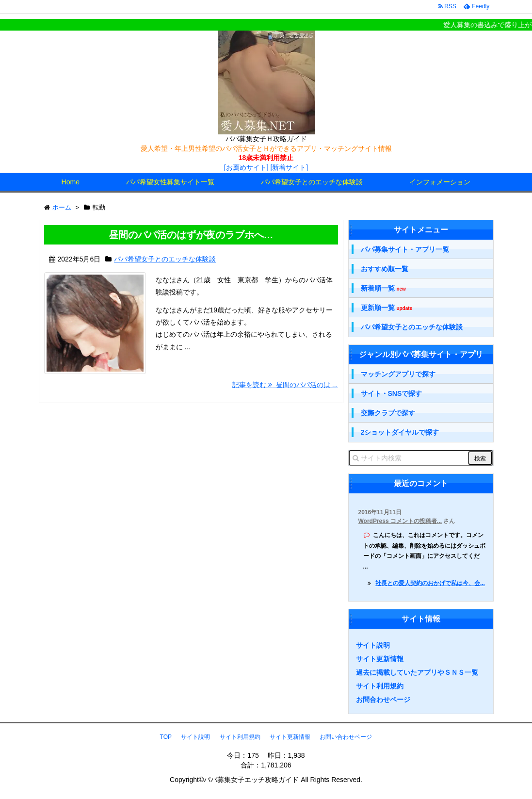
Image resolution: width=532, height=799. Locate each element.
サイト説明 (373, 645)
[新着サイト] (289, 167)
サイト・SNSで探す (392, 393)
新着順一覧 (383, 288)
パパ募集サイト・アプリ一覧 (405, 249)
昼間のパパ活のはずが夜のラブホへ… (191, 235)
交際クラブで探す (388, 413)
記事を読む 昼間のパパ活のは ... (285, 385)
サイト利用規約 (380, 686)
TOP (166, 737)
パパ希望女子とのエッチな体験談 (312, 182)
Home (71, 182)
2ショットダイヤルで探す (400, 432)
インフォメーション (440, 182)
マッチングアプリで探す (398, 374)
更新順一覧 (387, 308)
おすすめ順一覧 (385, 269)
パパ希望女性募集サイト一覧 (170, 182)
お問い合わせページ (346, 737)
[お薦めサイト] (246, 167)
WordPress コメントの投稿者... (400, 521)
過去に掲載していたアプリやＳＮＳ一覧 (417, 672)
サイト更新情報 (380, 659)
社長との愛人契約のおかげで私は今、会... (430, 583)
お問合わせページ (383, 700)
